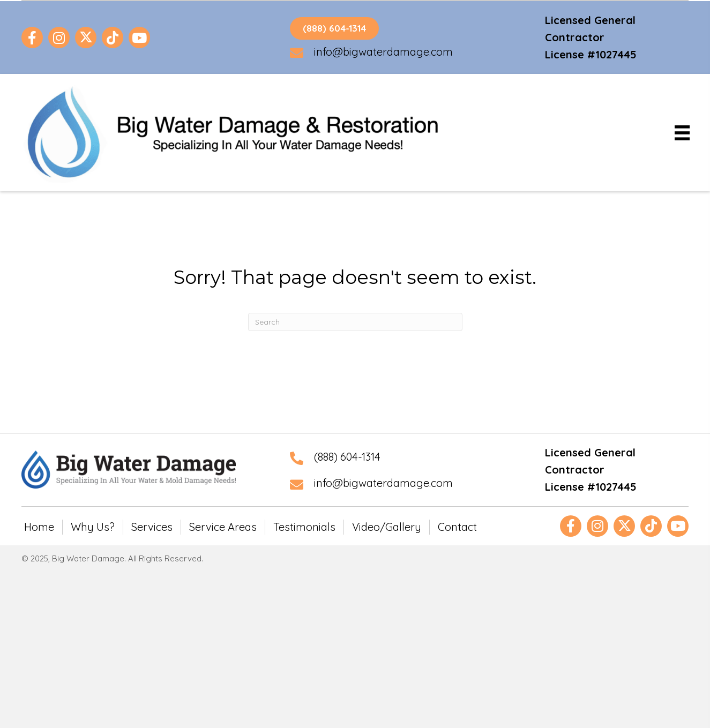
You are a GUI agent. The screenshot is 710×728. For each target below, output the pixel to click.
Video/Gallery (387, 527)
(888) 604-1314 (347, 457)
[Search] (355, 322)
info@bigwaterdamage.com (383, 52)
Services (152, 527)
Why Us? (93, 527)
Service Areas (223, 527)
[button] (32, 37)
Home (39, 527)
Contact (457, 527)
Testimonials (304, 527)
